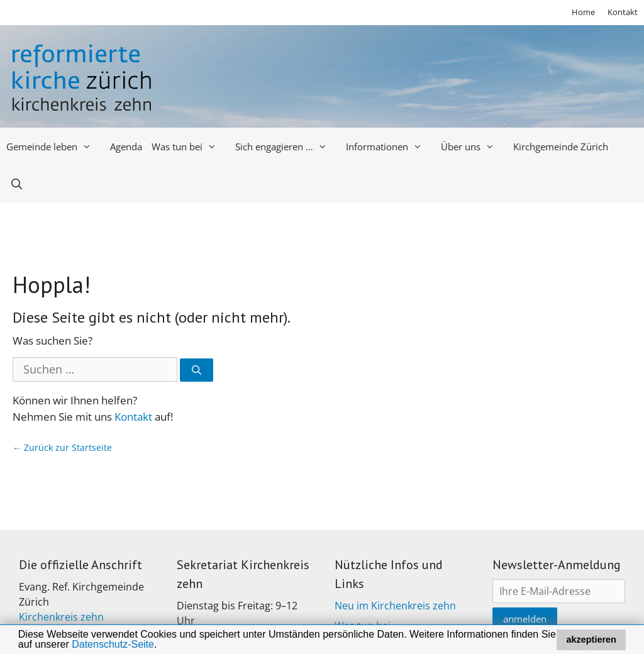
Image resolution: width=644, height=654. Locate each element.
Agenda (126, 147)
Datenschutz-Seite (113, 644)
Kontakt (623, 12)
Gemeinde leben (53, 147)
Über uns (472, 147)
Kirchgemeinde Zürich (561, 147)
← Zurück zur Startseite (62, 447)
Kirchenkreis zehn (61, 617)
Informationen (389, 147)
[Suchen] (197, 370)
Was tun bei (189, 147)
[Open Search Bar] (17, 184)
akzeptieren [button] (591, 640)
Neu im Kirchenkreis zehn (395, 606)
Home (583, 12)
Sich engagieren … (286, 147)
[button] (162, 646)
